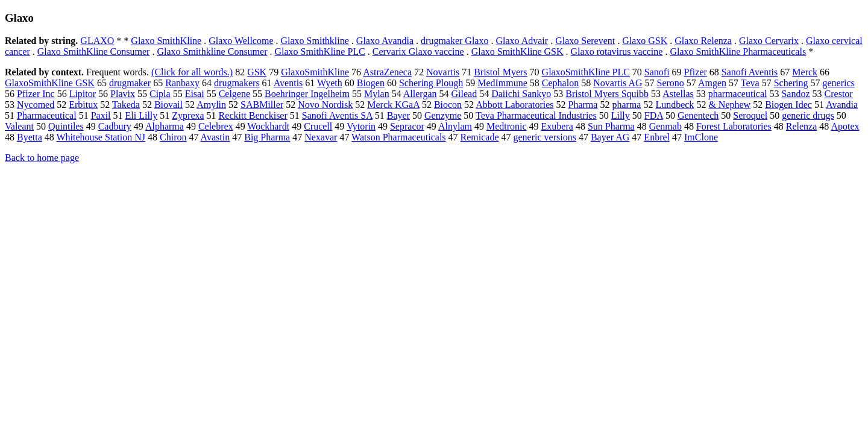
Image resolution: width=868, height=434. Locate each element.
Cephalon (560, 83)
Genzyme (443, 115)
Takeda (126, 105)
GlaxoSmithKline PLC (586, 72)
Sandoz (795, 94)
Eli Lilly (142, 115)
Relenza (802, 126)
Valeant (19, 126)
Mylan (377, 94)
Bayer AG (610, 137)
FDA (654, 115)
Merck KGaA (393, 105)
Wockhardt (268, 126)
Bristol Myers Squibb (607, 94)
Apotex (845, 126)
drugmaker (130, 83)
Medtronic (507, 126)
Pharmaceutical (47, 115)
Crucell (318, 126)
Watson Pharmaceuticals (398, 137)
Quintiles (66, 126)
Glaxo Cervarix (769, 41)
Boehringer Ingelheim (307, 94)
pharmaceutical (738, 94)
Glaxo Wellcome (241, 41)
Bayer (398, 115)
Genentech (698, 115)
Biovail (168, 105)
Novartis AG (618, 83)
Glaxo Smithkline (315, 41)
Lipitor (83, 94)
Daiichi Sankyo (521, 94)
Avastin (215, 137)
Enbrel (657, 137)
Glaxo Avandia (385, 41)
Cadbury (115, 126)
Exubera (557, 126)
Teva (750, 83)
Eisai (195, 94)
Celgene (234, 94)
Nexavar (321, 137)
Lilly (621, 115)
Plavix (123, 94)
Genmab (665, 126)
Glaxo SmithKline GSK (517, 52)
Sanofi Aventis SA (337, 115)
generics (839, 83)
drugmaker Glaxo (454, 41)
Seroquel (750, 115)
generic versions (545, 137)
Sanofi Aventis (750, 72)
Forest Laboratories (734, 126)
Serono (670, 83)
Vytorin (361, 126)
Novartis (443, 72)
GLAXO (97, 41)
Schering (791, 83)
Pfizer (696, 72)
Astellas (678, 94)
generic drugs (808, 115)
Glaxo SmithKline (166, 41)
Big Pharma (267, 137)
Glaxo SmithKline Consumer (94, 52)
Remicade (480, 137)
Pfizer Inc (36, 94)
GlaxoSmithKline (315, 72)
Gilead (464, 94)
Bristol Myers (500, 72)
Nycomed (36, 105)
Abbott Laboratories (514, 105)
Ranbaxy (182, 83)
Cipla (160, 94)
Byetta (30, 137)
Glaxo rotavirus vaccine (617, 52)
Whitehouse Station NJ (101, 137)
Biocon (448, 105)
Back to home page (42, 158)
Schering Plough (431, 83)
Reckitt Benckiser (253, 115)
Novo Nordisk (325, 105)
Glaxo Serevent (585, 41)
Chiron (173, 137)
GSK (257, 72)
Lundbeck (675, 105)
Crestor (839, 94)
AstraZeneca (387, 72)
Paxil (101, 115)
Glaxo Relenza (703, 41)
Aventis (288, 83)
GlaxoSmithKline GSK (50, 83)
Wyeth (330, 83)
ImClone (701, 137)
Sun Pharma (611, 126)
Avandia (842, 105)
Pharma (583, 105)
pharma (626, 105)
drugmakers (237, 83)
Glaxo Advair (522, 41)
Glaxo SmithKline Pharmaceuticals (738, 52)
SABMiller (262, 105)
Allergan (420, 94)
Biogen (371, 83)
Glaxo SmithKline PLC (320, 52)
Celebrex (216, 126)
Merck (805, 72)
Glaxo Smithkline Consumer (212, 52)
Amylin (211, 105)
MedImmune (502, 83)
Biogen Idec (788, 105)
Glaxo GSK (645, 41)
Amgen (712, 83)
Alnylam (455, 126)
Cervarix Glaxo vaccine (418, 52)
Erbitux (83, 105)
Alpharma (165, 126)
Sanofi (657, 72)
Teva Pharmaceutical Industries (536, 115)
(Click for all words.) (192, 72)
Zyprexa (188, 115)
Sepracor (407, 126)
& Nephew (729, 105)
